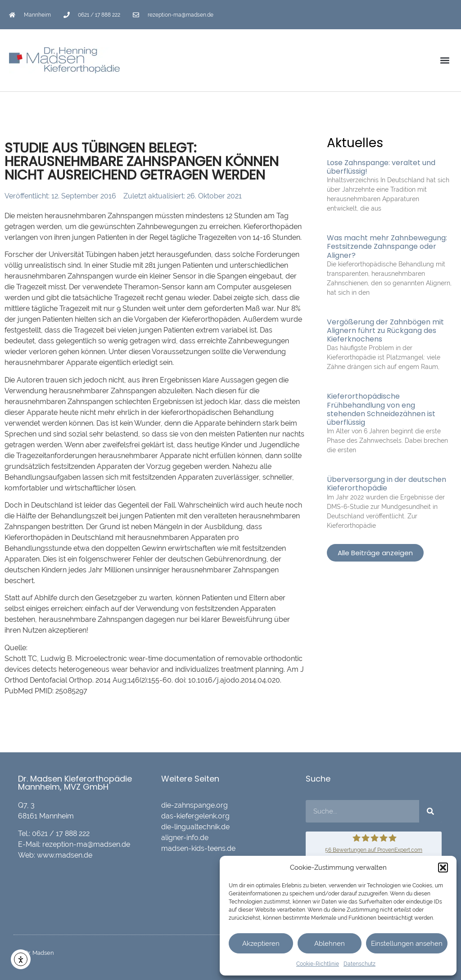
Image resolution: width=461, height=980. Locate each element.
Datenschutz (359, 964)
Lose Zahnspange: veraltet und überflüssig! (381, 167)
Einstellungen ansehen (407, 944)
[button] (443, 868)
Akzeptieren (261, 944)
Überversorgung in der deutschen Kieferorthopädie (386, 484)
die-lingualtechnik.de (195, 827)
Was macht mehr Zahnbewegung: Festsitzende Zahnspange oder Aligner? (387, 246)
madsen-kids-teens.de (198, 848)
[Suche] (430, 811)
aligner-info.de (185, 838)
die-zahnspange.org (194, 805)
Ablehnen (330, 944)
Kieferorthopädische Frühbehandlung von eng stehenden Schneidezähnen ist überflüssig (381, 409)
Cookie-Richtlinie (318, 964)
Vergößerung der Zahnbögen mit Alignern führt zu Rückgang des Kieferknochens (385, 330)
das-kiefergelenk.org (195, 816)
